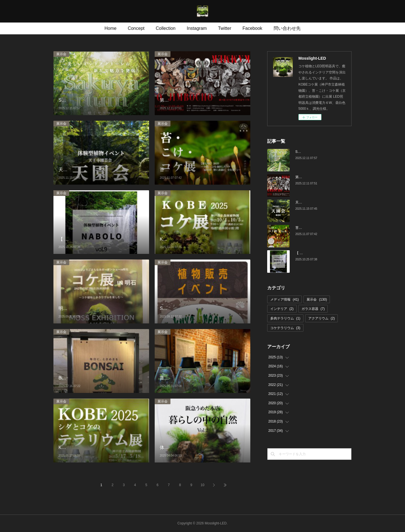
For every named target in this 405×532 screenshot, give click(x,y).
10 (202, 485)
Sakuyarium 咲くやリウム (315, 152)
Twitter (225, 28)
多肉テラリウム (285, 318)
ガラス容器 (313, 309)
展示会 (61, 54)
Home (110, 28)
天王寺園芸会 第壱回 (312, 202)
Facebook (252, 28)
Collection (166, 28)
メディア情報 (284, 299)
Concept (136, 28)
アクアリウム (322, 318)
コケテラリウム (285, 328)
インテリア (282, 309)
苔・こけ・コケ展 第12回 (316, 228)
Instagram (197, 28)
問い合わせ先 (287, 28)
